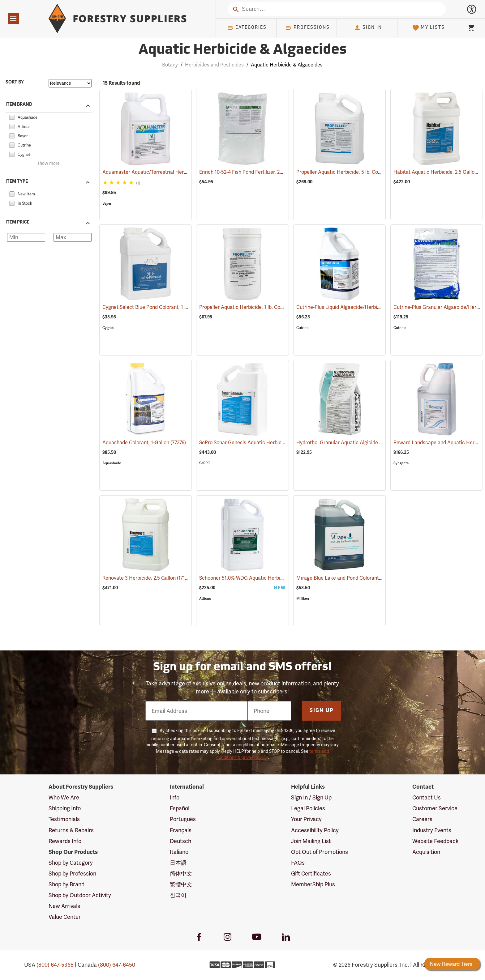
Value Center (65, 917)
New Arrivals (64, 906)
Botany (170, 65)
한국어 (178, 895)
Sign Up (322, 711)
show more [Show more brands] (49, 164)
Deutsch (180, 841)
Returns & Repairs (71, 830)
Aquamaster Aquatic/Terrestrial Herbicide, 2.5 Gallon (170, 172)
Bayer (107, 203)
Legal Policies (308, 808)
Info (175, 797)
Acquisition (426, 852)
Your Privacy (306, 819)
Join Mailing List (311, 841)
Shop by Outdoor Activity (80, 895)
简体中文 (181, 873)
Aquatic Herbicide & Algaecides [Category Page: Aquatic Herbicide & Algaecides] (242, 50)
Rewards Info (65, 841)
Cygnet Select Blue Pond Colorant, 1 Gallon (159, 307)
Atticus (205, 599)
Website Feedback (436, 841)
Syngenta (401, 463)
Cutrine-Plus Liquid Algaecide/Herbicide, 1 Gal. (358, 307)
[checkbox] (12, 116)
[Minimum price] (26, 237)
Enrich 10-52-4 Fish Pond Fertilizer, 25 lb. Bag (258, 172)
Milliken (303, 599)
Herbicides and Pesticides (214, 65)
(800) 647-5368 (55, 965)
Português (183, 819)
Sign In (368, 28)
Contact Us (427, 797)
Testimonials (64, 819)
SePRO (205, 463)
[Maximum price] (73, 237)
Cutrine (302, 328)
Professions (307, 28)
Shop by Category (71, 863)
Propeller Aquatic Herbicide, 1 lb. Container (256, 307)
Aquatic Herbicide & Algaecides (287, 65)
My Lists (429, 28)
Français (181, 830)
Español (180, 808)
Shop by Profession (72, 873)
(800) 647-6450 (117, 965)
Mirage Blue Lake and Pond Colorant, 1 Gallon (357, 578)
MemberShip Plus (313, 884)
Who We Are (64, 797)
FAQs (298, 863)
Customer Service (435, 808)
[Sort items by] (70, 83)
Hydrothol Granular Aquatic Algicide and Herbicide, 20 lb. (369, 443)
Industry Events (432, 830)
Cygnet (108, 328)
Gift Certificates (311, 873)
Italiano (179, 852)
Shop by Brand (67, 884)
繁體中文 (181, 884)
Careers (422, 819)
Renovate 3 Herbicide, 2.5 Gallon (147, 578)
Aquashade (112, 463)
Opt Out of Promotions (320, 852)
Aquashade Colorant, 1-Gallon (144, 443)
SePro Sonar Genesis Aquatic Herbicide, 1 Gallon (262, 443)
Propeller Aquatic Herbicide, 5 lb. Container (353, 172)
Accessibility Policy (315, 830)
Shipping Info (65, 808)
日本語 (178, 863)
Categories (247, 28)
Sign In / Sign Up (311, 797)
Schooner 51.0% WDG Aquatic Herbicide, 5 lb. (258, 578)
